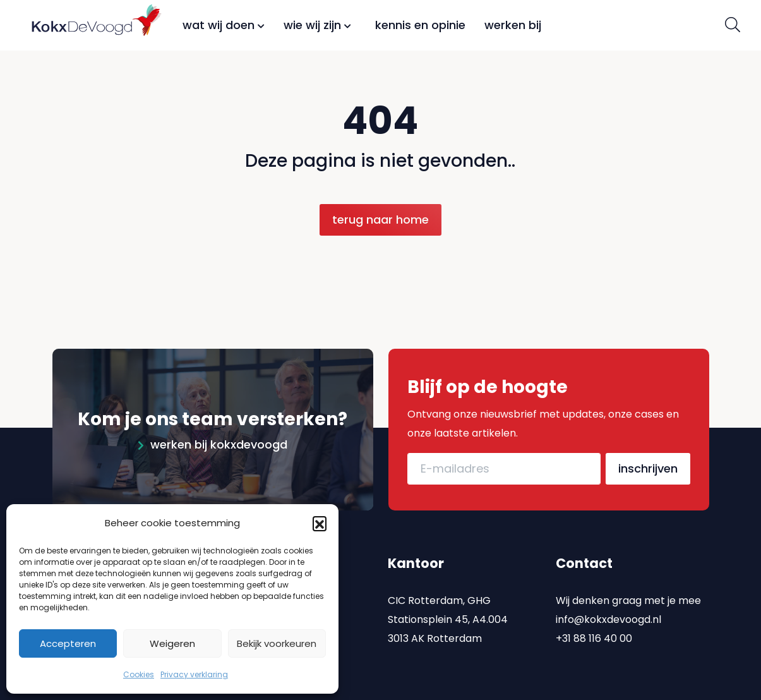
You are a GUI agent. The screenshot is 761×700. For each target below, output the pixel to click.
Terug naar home (380, 220)
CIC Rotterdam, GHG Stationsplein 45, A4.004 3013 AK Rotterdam (448, 612)
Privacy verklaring (194, 674)
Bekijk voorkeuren (277, 643)
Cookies (139, 674)
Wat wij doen (224, 25)
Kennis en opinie (420, 25)
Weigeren (172, 643)
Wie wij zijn (317, 25)
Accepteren (68, 643)
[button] (320, 523)
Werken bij (513, 25)
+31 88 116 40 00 (594, 631)
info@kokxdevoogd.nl (608, 612)
